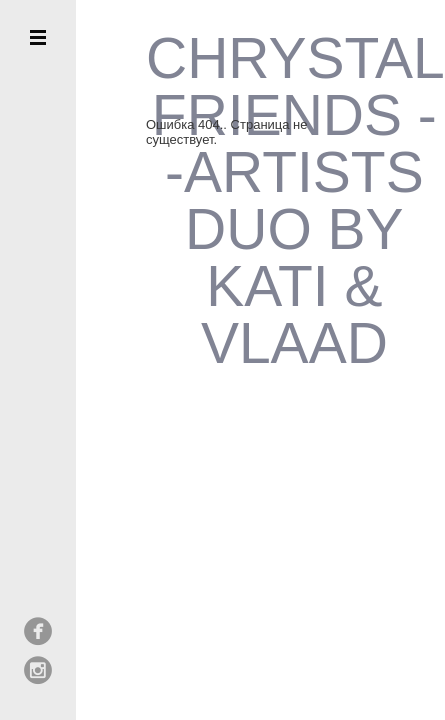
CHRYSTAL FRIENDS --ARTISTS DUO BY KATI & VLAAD (294, 201)
